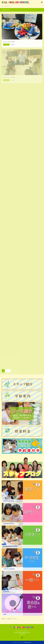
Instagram (22, 637)
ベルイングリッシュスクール (19, 642)
